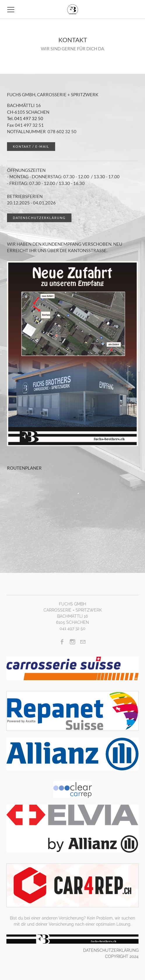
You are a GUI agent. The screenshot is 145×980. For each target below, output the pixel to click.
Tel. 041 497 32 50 (25, 118)
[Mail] (83, 642)
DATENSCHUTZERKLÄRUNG (111, 950)
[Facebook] (62, 642)
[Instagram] (72, 642)
